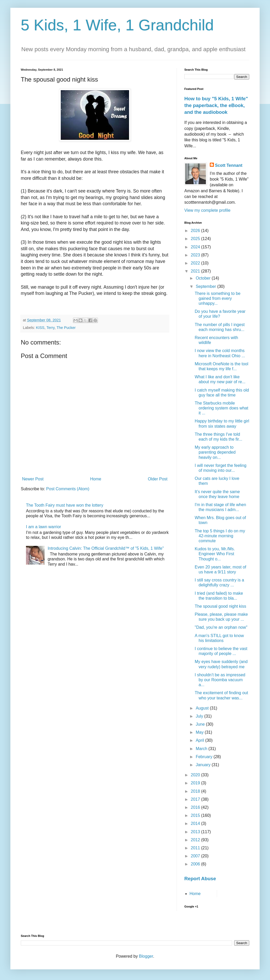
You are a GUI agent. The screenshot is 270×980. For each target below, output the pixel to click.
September (207, 286)
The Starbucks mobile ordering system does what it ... (221, 408)
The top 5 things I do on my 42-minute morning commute (220, 536)
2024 (196, 247)
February (205, 757)
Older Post (158, 479)
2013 (196, 832)
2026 (196, 231)
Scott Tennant (229, 165)
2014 (196, 823)
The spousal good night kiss (220, 606)
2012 (196, 840)
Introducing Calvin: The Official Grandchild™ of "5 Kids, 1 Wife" (106, 548)
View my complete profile (207, 210)
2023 (196, 255)
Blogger (146, 956)
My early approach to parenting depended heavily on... (215, 452)
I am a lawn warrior (43, 527)
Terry (50, 328)
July (200, 716)
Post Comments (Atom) (68, 489)
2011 (196, 848)
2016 (196, 807)
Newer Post (33, 479)
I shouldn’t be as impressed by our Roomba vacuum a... (220, 680)
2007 (196, 856)
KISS (40, 328)
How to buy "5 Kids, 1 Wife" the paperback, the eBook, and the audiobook (216, 105)
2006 (196, 864)
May (200, 732)
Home (96, 479)
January (204, 765)
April (200, 740)
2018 (196, 791)
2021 (196, 271)
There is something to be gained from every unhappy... (218, 298)
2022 (196, 263)
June (201, 724)
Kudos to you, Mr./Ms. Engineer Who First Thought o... (215, 554)
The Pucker (66, 328)
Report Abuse (200, 879)
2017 (196, 799)
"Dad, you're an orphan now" (221, 627)
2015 (196, 815)
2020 (196, 775)
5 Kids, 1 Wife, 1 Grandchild (117, 25)
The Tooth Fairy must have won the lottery (65, 505)
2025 (196, 239)
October (204, 278)
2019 (196, 783)
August (203, 708)
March (202, 749)
